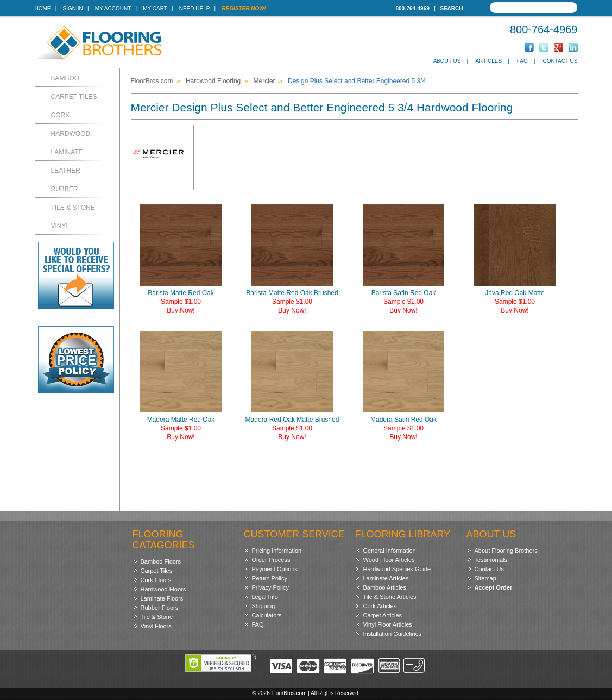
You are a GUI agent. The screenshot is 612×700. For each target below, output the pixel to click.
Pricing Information (277, 551)
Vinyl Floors (156, 626)
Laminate (67, 152)
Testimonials (491, 560)
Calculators (267, 615)
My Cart (155, 8)
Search (451, 8)
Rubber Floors (160, 608)
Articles (488, 61)
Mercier (264, 81)
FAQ (522, 61)
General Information (390, 551)
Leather (66, 171)
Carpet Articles (383, 615)
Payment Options (275, 569)
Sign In (73, 8)
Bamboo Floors (161, 561)
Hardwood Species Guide (397, 569)
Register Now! (244, 8)
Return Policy (270, 578)
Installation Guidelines (393, 634)
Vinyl (61, 226)
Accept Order (494, 587)
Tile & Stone (73, 208)
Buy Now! (181, 310)
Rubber (65, 189)
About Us (447, 61)
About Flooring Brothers (506, 551)
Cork (61, 115)
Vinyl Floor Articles (388, 624)
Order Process (271, 560)
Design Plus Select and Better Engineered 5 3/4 (357, 81)
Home (43, 8)
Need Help (195, 8)
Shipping (264, 606)
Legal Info (265, 597)
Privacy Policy (270, 587)
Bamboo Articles (385, 587)
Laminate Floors (162, 598)
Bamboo (65, 78)
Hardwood (71, 134)
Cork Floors (156, 580)
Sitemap (485, 578)
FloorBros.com (152, 81)
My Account (113, 8)
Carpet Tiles (74, 97)
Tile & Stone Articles (390, 597)
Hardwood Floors (163, 589)
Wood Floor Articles (389, 560)
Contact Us (560, 61)
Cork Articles (380, 606)
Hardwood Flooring (213, 81)
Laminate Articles (386, 578)
